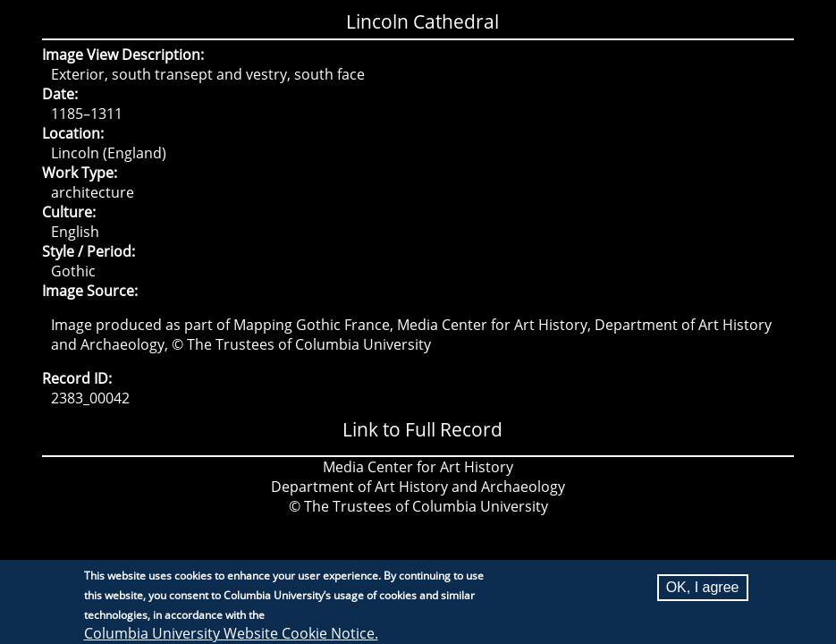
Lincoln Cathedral (422, 21)
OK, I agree (703, 592)
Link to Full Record (422, 429)
